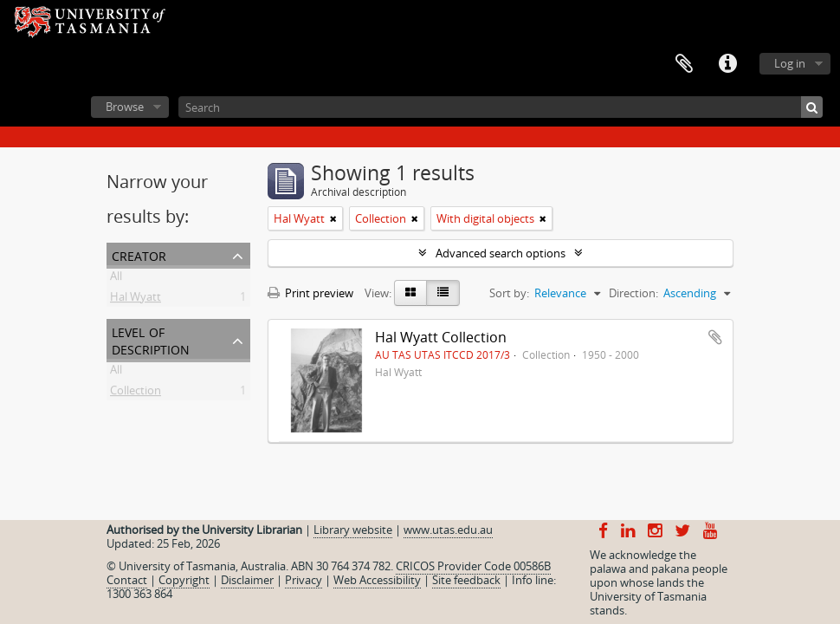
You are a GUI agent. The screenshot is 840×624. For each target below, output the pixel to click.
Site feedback (466, 580)
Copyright (184, 580)
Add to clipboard (715, 337)
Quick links (727, 64)
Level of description (151, 339)
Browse (125, 107)
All (116, 279)
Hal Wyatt (136, 300)
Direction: (633, 293)
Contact (127, 580)
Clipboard (684, 64)
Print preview (310, 293)
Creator (139, 254)
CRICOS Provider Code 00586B (473, 566)
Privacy (304, 580)
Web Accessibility (377, 580)
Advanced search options (501, 253)
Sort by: (509, 293)
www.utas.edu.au (448, 530)
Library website (353, 530)
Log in (790, 63)
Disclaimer (247, 580)
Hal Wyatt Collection (441, 337)
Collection (136, 393)
